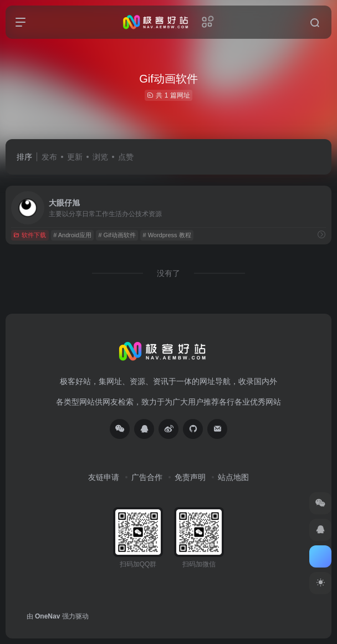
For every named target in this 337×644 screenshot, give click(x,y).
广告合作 (147, 477)
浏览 (100, 157)
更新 (75, 157)
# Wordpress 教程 (167, 235)
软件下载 (30, 235)
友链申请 (104, 477)
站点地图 (233, 477)
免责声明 (190, 477)
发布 (49, 157)
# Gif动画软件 (117, 235)
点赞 (126, 157)
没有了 (168, 273)
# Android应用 (72, 235)
